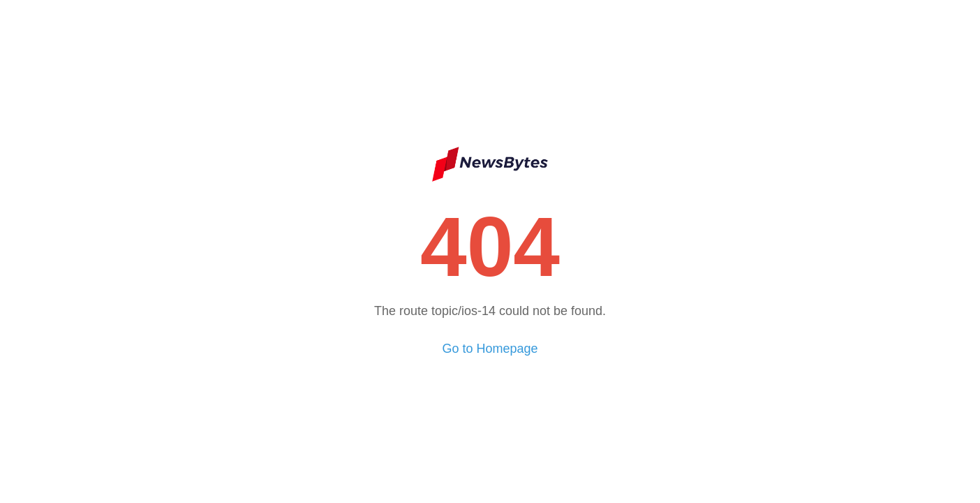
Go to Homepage (490, 349)
